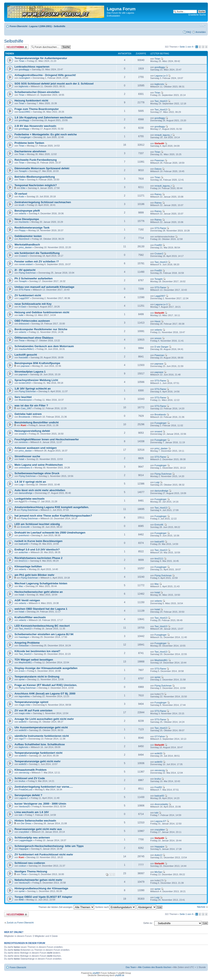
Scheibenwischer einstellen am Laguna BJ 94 (44, 634)
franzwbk (23, 357)
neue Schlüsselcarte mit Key (33, 304)
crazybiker (24, 832)
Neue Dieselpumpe (27, 219)
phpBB (96, 973)
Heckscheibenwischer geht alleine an (39, 592)
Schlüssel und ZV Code (30, 778)
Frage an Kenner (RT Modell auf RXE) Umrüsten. (46, 685)
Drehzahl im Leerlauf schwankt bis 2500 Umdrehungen (50, 533)
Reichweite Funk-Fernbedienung (36, 160)
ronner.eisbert (26, 264)
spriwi (22, 679)
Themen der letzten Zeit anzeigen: (66, 907)
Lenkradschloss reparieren (32, 67)
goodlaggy (24, 69)
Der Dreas (26, 823)
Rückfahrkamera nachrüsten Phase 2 (39, 558)
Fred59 (158, 245)
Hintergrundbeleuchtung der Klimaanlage (41, 888)
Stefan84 (159, 143)
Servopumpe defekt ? (28, 795)
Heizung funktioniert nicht (31, 101)
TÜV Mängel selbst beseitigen (34, 660)
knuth (22, 205)
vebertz (23, 213)
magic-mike (25, 705)
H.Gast (22, 307)
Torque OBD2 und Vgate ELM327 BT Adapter (43, 897)
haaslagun (24, 637)
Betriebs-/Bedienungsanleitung (35, 177)
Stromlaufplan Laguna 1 (30, 372)
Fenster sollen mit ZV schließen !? (37, 261)
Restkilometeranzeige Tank (32, 228)
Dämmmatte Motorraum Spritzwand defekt (42, 168)
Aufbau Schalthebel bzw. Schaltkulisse (40, 744)
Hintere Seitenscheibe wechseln (35, 821)
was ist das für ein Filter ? (31, 405)
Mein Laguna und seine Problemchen (39, 465)
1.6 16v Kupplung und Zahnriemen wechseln (43, 117)
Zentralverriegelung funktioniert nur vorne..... (44, 787)
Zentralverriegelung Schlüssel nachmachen (43, 202)
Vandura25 (24, 806)
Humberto (24, 222)
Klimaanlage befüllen (28, 566)
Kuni (23, 425)
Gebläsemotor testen (28, 236)
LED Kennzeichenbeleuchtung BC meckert (42, 626)
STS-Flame (160, 228)
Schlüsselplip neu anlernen (32, 838)
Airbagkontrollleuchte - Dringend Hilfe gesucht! (45, 75)
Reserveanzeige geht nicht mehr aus (38, 829)
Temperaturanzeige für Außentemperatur (41, 58)
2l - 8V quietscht (25, 270)
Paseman (159, 160)
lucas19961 (25, 112)
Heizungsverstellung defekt (32, 431)
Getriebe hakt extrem (28, 414)
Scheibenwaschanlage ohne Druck (37, 473)
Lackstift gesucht (26, 355)
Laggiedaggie (26, 840)
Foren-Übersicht (19, 26)
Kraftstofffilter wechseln (30, 617)
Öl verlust (21, 194)
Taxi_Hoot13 (161, 101)
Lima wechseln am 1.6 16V (32, 812)
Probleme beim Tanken (29, 143)
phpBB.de (120, 975)
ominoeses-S (25, 468)
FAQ (189, 32)
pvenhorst (24, 535)
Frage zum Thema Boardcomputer (37, 109)
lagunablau (24, 696)
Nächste (201, 907)
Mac (21, 586)
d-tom (22, 671)
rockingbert (24, 78)
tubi (21, 815)
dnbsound (24, 324)
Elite (23, 188)
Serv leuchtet (23, 397)
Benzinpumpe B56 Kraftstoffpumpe (37, 363)
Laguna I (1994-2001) (41, 26)
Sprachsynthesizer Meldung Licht (36, 380)
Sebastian (24, 645)
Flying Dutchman (27, 273)
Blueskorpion (25, 400)
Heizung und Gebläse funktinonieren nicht (42, 312)
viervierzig (24, 773)
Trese (22, 341)
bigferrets (24, 86)
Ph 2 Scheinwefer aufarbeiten (34, 278)
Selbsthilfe (60, 26)
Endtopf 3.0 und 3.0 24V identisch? (37, 550)
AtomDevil (24, 239)
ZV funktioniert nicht (28, 295)
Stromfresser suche (27, 456)
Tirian (22, 61)
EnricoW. (25, 527)
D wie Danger (162, 347)
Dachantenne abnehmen (30, 151)
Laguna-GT (160, 821)
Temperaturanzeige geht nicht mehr (38, 761)
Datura (158, 169)
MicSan (158, 872)
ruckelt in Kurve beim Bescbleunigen (39, 541)
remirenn (23, 442)
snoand (23, 434)
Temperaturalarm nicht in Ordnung (37, 677)
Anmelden (201, 32)
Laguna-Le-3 (161, 76)
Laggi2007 (24, 298)
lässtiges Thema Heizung (31, 871)
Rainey (158, 194)
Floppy (22, 230)
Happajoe (24, 849)
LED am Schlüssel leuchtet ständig (37, 524)
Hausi (158, 321)
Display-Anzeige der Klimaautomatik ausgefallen (46, 668)
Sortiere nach (115, 907)
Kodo (22, 196)
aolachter (23, 552)
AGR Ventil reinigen (27, 600)
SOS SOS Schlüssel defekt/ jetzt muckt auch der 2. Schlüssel (54, 84)
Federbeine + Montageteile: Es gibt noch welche (46, 134)
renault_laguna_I (163, 135)
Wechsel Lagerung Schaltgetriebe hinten (41, 583)
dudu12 (158, 855)
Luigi (21, 485)
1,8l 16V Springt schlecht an (33, 389)
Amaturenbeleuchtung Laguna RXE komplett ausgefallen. (52, 507)
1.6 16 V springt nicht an (30, 482)
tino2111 (23, 561)
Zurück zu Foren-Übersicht (20, 923)
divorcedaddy (161, 804)
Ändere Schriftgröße (203, 25)
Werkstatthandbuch (27, 245)
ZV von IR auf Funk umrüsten (33, 710)
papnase (25, 366)
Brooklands (25, 417)
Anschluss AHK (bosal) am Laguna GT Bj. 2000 (45, 694)
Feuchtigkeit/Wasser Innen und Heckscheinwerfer (47, 439)
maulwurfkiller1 (26, 349)
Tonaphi (23, 171)
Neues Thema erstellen (16, 47)
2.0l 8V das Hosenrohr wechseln (35, 126)
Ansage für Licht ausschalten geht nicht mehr (44, 719)
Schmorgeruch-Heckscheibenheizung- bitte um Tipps (49, 846)
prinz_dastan (25, 247)
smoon (158, 338)
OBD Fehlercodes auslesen (32, 321)
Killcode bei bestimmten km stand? (37, 651)
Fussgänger (25, 137)
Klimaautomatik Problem (31, 770)
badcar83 (24, 544)
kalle (21, 315)
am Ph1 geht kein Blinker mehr (34, 575)
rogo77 (22, 739)
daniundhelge (26, 493)
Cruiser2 (23, 256)
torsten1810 (25, 383)
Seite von (186, 47)
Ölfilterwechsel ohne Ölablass (34, 338)
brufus (22, 781)
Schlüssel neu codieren (30, 863)
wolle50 (23, 722)
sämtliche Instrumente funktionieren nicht (42, 736)
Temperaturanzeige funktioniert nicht (38, 753)
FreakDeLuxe (26, 789)
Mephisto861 (25, 662)
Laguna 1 (24, 798)
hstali (22, 459)
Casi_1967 (26, 408)
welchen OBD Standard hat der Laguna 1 (41, 609)
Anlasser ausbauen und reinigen (36, 448)
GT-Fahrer (160, 736)
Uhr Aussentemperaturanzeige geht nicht (41, 727)
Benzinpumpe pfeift (27, 211)
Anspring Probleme (27, 643)
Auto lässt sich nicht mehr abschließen (40, 490)
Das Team (131, 967)
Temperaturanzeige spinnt (31, 702)
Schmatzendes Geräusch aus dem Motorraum (44, 346)
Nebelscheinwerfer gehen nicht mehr (38, 880)
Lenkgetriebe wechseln (30, 499)
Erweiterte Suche (197, 15)
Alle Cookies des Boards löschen (155, 967)
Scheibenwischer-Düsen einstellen (37, 92)
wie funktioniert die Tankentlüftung (37, 253)
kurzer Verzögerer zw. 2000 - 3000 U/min (40, 804)
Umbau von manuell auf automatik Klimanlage (44, 287)
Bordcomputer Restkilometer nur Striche (41, 329)
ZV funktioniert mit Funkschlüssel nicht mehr (44, 854)
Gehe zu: (148, 923)
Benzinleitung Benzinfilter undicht (37, 422)
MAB (21, 900)
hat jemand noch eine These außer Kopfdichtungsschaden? (53, 516)
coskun (22, 866)
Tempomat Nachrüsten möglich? (36, 185)
